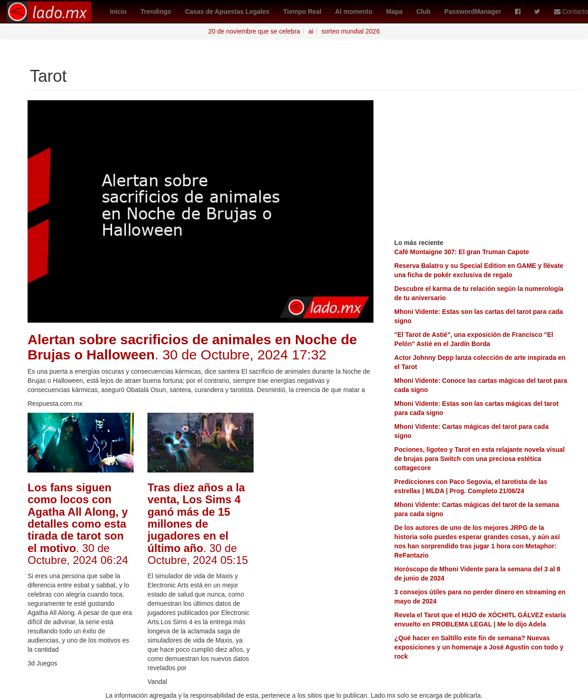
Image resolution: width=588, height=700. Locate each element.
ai (311, 31)
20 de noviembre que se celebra (254, 31)
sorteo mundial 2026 (351, 31)
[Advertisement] (320, 551)
